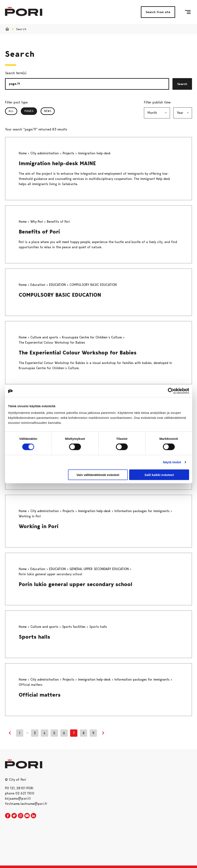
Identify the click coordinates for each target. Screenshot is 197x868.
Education (38, 285)
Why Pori (37, 222)
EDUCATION (58, 285)
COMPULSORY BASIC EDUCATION (60, 295)
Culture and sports (45, 337)
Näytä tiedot (172, 462)
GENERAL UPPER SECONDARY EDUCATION (100, 569)
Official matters (40, 695)
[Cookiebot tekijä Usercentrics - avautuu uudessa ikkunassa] (171, 391)
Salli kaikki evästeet (159, 475)
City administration (45, 153)
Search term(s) (16, 73)
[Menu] (188, 12)
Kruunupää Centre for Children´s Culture (92, 337)
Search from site (158, 12)
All (11, 111)
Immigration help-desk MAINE (57, 163)
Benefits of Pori (39, 232)
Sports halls (34, 637)
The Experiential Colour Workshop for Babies (78, 353)
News (48, 111)
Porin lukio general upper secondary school (76, 584)
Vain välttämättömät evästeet (98, 475)
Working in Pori (39, 526)
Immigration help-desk (95, 511)
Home (23, 153)
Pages (31, 111)
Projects (69, 153)
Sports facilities (74, 627)
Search (182, 84)
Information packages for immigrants (142, 511)
